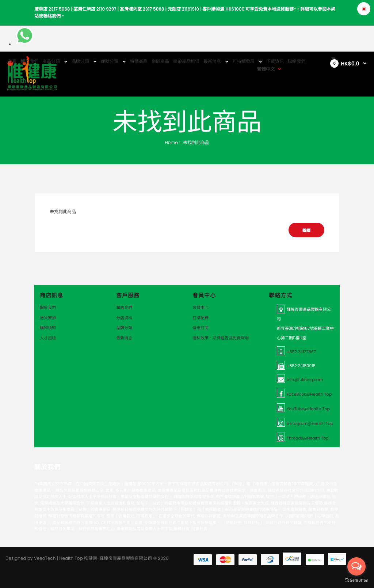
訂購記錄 (201, 318)
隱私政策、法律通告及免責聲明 (221, 338)
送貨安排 (48, 318)
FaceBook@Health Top (309, 394)
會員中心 (201, 308)
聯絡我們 (124, 308)
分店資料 (124, 318)
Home (171, 142)
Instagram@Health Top (310, 423)
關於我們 (48, 308)
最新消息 (124, 338)
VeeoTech (45, 558)
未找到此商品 (196, 142)
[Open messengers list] (356, 566)
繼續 (306, 230)
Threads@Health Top (308, 438)
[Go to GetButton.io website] (356, 581)
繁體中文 (266, 69)
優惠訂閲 (201, 328)
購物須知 (48, 328)
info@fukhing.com (305, 380)
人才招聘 (48, 338)
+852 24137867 (301, 352)
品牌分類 (124, 328)
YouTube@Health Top (308, 409)
